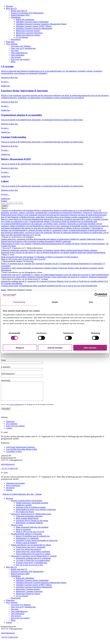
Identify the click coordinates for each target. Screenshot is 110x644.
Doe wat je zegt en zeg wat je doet (29, 568)
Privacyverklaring (13, 489)
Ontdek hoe (6, 86)
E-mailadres (6, 367)
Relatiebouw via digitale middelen (29, 526)
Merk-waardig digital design (27, 522)
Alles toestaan (90, 348)
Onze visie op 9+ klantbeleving (23, 48)
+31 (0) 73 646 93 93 (9, 472)
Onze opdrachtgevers (19, 53)
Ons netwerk (16, 57)
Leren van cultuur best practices (28, 553)
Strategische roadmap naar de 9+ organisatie (33, 562)
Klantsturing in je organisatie (27, 542)
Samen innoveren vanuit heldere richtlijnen (33, 555)
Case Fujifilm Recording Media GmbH (21, 453)
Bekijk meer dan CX (19, 11)
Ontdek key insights (24, 509)
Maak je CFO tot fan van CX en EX (30, 535)
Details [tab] (55, 302)
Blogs (13, 62)
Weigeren (20, 348)
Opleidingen (16, 17)
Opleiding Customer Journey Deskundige (32, 22)
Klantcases (10, 42)
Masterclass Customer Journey (28, 31)
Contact (4, 201)
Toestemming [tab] (19, 302)
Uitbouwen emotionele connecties (29, 520)
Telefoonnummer (8, 374)
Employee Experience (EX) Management (27, 13)
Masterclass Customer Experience (29, 33)
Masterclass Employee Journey (28, 35)
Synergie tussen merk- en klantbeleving (31, 566)
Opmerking (5, 380)
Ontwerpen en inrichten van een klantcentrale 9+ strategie (34, 560)
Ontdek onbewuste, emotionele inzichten (32, 506)
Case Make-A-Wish (14, 455)
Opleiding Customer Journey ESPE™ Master (34, 26)
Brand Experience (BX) (20, 15)
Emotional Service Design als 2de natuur (32, 524)
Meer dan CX (11, 8)
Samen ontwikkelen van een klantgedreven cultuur (31, 549)
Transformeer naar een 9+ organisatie (31, 551)
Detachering (16, 39)
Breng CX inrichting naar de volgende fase (33, 540)
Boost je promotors (23, 533)
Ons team (15, 51)
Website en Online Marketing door (21, 498)
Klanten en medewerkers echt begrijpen (27, 504)
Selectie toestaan (55, 348)
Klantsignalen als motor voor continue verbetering (36, 513)
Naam (3, 360)
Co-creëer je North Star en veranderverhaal (33, 564)
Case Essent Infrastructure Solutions (20, 451)
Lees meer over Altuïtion (21, 46)
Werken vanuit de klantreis (26, 546)
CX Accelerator (22, 37)
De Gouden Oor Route (25, 515)
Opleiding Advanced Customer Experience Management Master (41, 24)
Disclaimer (10, 491)
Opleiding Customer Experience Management (34, 28)
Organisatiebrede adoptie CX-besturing (26, 537)
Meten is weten (17, 529)
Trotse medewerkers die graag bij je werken (33, 557)
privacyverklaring (16, 408)
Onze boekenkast (18, 55)
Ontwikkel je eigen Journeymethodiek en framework (37, 544)
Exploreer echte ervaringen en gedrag (31, 511)
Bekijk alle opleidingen (25, 20)
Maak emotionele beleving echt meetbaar (32, 531)
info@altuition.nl (8, 468)
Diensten (9, 6)
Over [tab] (91, 302)
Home (3, 290)
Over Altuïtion (12, 44)
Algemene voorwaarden (15, 487)
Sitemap (9, 494)
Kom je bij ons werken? (20, 59)
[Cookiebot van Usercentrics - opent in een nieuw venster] (96, 295)
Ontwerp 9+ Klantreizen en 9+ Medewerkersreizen (31, 518)
